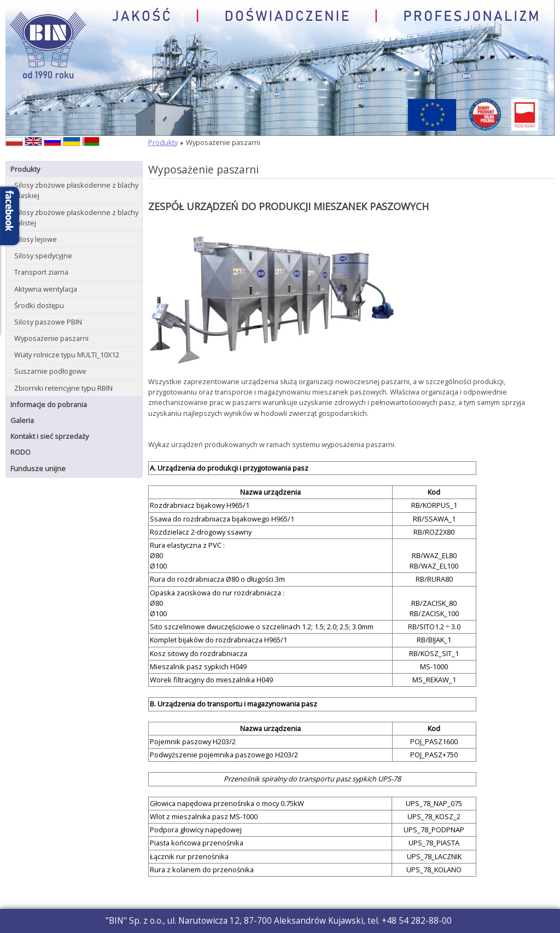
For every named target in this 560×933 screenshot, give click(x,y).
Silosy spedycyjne (43, 256)
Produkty (25, 169)
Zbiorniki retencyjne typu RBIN (63, 388)
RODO (21, 452)
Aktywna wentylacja (46, 289)
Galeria (22, 420)
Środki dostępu (39, 305)
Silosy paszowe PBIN (48, 322)
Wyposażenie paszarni (51, 338)
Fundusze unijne (38, 468)
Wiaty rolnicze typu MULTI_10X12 (67, 355)
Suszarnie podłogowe (50, 371)
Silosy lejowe (36, 239)
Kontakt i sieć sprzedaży (49, 436)
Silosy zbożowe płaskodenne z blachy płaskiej (76, 190)
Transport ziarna (41, 272)
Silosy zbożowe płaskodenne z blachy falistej (76, 218)
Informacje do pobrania (49, 404)
